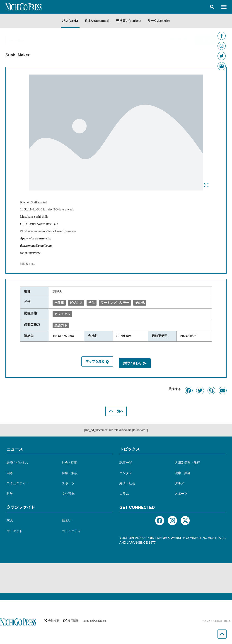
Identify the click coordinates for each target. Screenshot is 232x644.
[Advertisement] (116, 577)
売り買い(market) (129, 21)
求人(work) (67, 21)
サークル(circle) (161, 21)
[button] (212, 7)
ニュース (15, 449)
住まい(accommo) (96, 21)
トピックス (130, 449)
